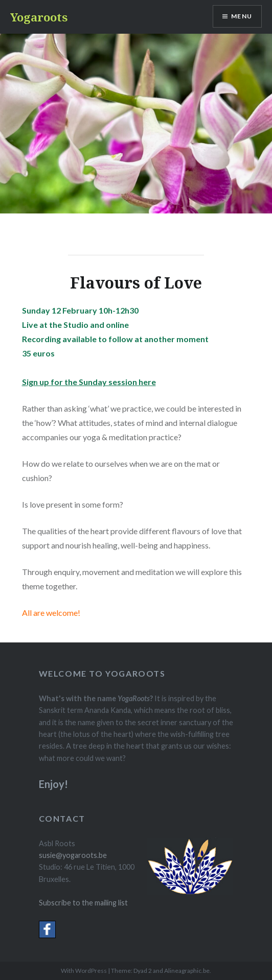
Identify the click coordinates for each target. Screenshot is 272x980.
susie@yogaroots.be (73, 855)
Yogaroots (39, 17)
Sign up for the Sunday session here (89, 382)
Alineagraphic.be (187, 971)
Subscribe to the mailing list (83, 903)
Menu (242, 16)
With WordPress (84, 971)
